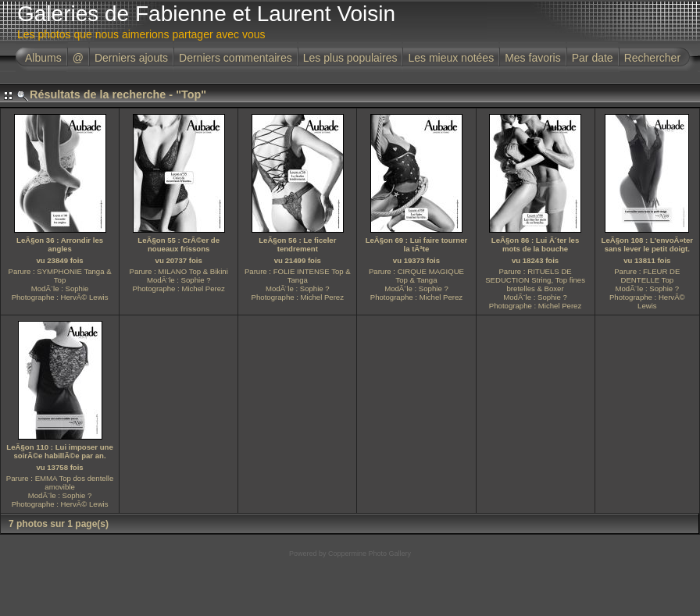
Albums (43, 58)
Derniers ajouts (131, 58)
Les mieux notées (451, 58)
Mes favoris (533, 58)
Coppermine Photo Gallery (370, 554)
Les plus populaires (350, 58)
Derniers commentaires (236, 58)
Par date (593, 58)
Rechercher (652, 58)
